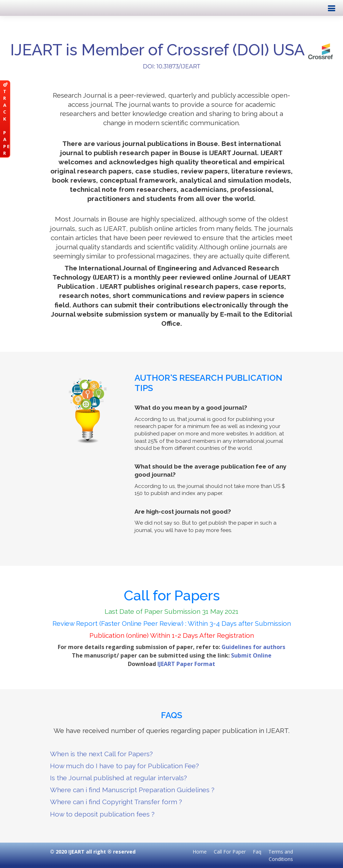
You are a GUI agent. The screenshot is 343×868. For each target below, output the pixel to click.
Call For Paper (230, 852)
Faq (257, 852)
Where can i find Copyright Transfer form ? (116, 802)
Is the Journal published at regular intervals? (119, 778)
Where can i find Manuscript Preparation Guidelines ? (132, 790)
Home (200, 852)
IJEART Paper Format (186, 664)
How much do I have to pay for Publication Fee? (124, 766)
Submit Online (251, 655)
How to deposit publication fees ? (102, 814)
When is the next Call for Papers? (101, 754)
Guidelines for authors (253, 647)
